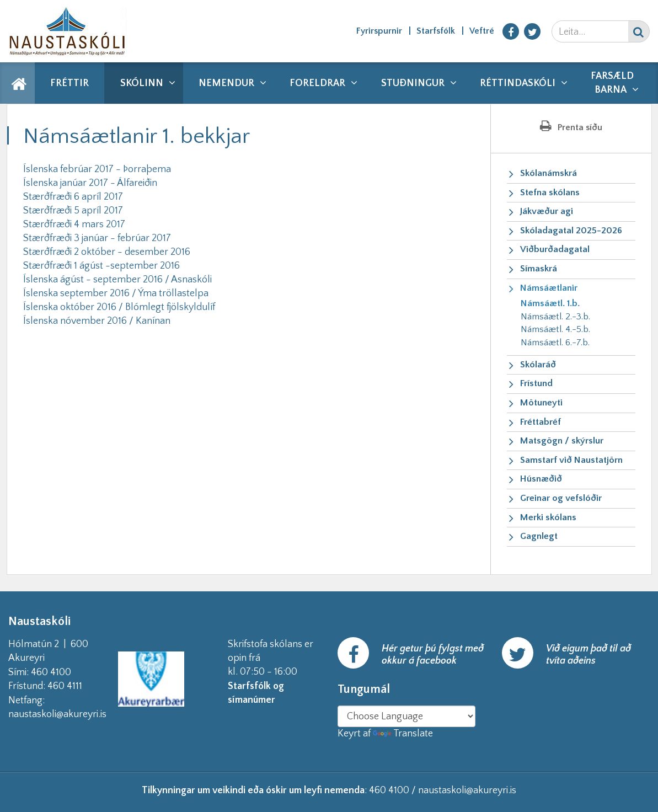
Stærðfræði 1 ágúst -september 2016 (101, 266)
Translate (403, 734)
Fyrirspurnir (379, 31)
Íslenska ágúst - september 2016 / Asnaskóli (117, 280)
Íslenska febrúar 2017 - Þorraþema (97, 169)
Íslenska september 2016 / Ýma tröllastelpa (116, 293)
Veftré (482, 31)
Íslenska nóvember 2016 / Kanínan (97, 321)
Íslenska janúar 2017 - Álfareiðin (90, 183)
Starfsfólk (436, 31)
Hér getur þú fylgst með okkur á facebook (433, 655)
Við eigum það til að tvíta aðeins (589, 655)
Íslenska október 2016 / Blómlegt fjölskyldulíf (119, 307)
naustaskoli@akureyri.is (75, 714)
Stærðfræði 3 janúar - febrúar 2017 (97, 238)
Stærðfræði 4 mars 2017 (74, 225)
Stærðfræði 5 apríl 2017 (73, 211)
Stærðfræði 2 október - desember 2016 (107, 252)
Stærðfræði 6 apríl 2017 (73, 197)
